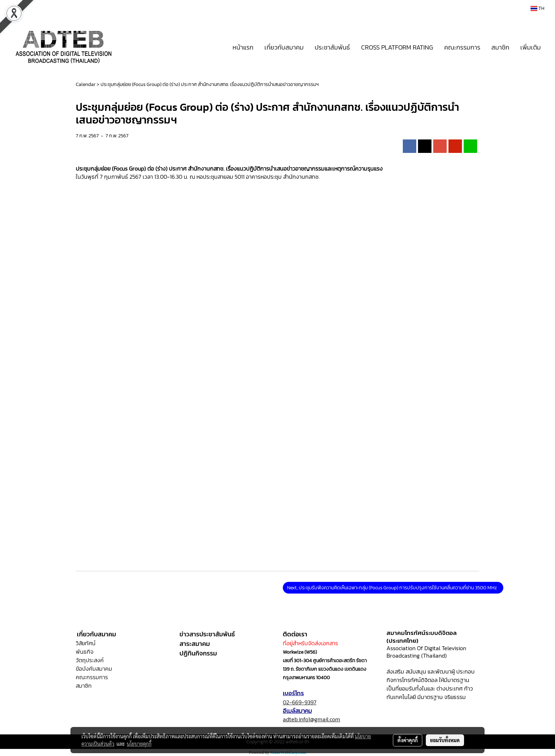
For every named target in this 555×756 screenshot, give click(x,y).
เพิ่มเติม (531, 47)
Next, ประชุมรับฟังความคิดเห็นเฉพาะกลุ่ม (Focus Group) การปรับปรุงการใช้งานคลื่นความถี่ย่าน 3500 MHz (393, 588)
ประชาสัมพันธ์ (332, 47)
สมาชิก (500, 47)
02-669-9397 (300, 702)
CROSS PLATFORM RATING (397, 47)
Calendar (86, 84)
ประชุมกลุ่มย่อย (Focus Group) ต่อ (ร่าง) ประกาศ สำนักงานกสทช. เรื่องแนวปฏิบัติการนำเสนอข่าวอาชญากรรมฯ (210, 84)
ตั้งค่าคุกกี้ (408, 740)
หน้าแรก (243, 47)
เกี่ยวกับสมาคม (284, 47)
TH (537, 8)
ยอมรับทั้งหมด (445, 740)
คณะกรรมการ (462, 47)
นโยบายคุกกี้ (139, 744)
